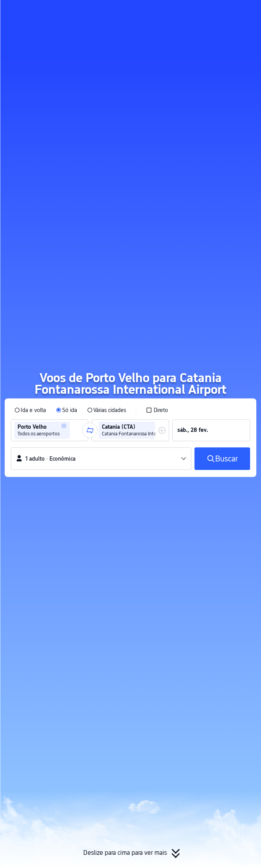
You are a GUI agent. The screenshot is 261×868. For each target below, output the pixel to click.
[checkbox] (157, 410)
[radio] (30, 410)
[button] (248, 9)
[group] (50, 430)
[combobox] (74, 430)
